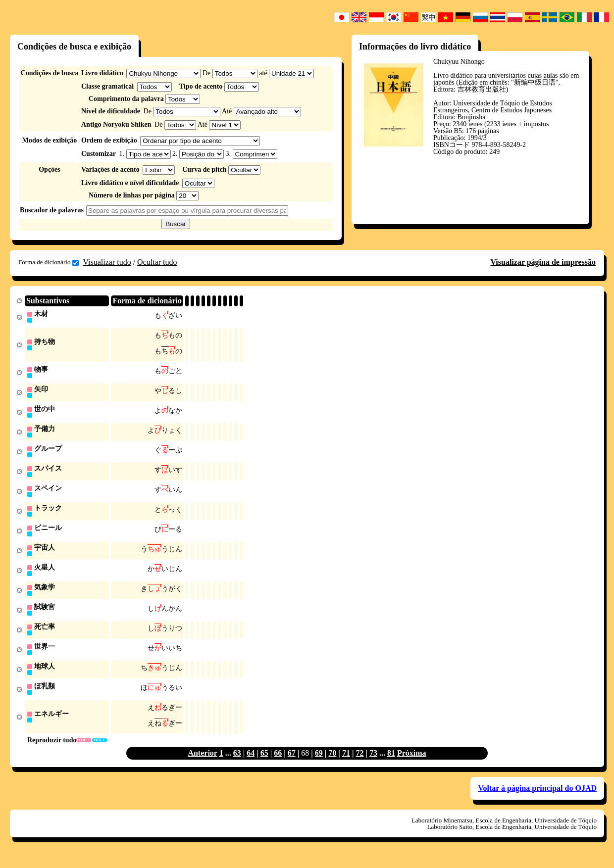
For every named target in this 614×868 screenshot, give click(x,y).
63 (237, 764)
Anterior (202, 764)
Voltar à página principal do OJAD (537, 799)
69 (319, 764)
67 (292, 764)
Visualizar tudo (107, 262)
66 (278, 764)
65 (264, 764)
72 (359, 764)
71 (346, 764)
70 (332, 764)
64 (251, 764)
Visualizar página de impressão (543, 262)
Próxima (412, 764)
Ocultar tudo (157, 262)
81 (391, 764)
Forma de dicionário (49, 262)
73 (373, 764)
